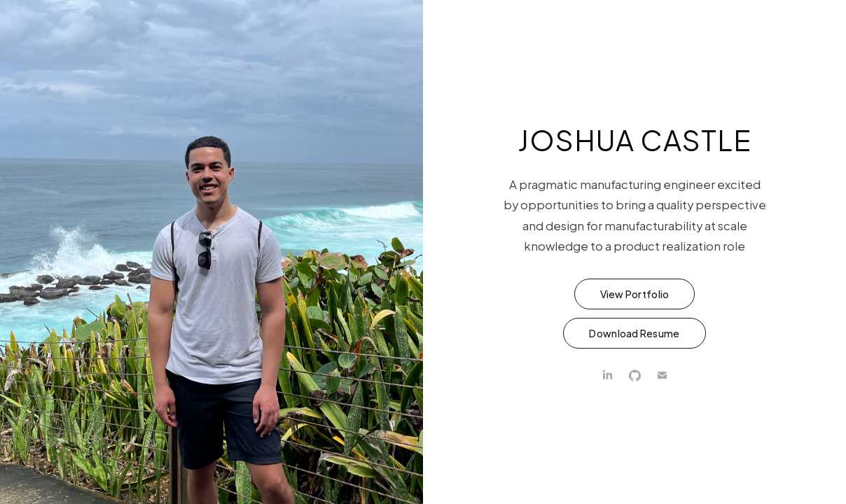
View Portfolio (635, 294)
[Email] (662, 375)
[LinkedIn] (608, 375)
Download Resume (634, 333)
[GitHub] (635, 376)
